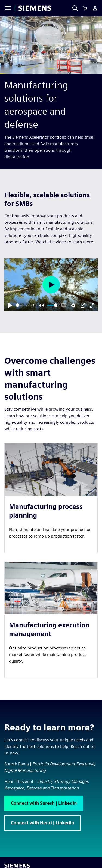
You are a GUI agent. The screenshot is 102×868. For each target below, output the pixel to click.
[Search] (75, 8)
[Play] (10, 305)
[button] (44, 803)
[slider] (20, 305)
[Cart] (85, 8)
